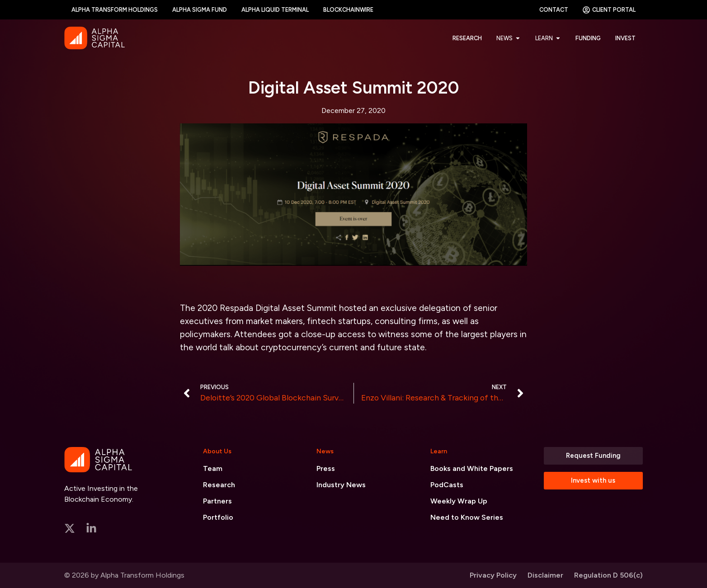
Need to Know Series (467, 517)
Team (213, 468)
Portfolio (218, 517)
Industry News (341, 485)
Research (219, 485)
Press (326, 468)
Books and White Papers (472, 468)
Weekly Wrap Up (459, 501)
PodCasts (447, 485)
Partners (217, 501)
